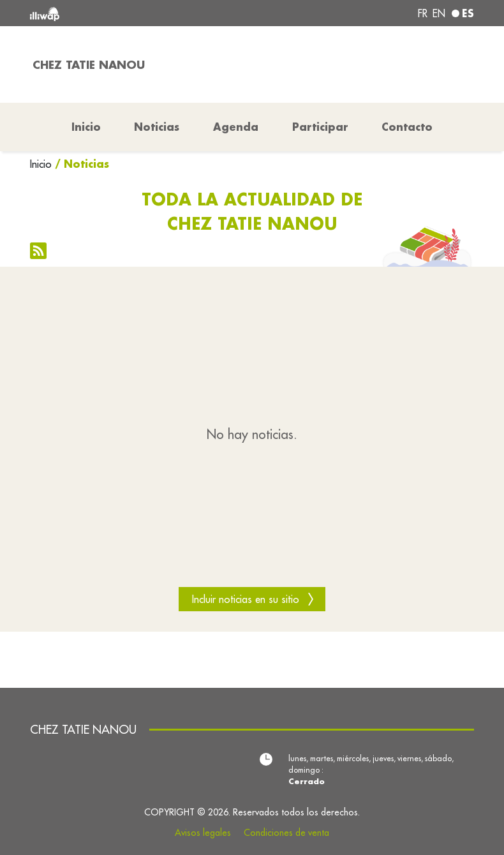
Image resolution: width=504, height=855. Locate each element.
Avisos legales (203, 833)
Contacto (407, 127)
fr (423, 13)
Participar (320, 127)
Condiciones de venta (286, 833)
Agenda (236, 127)
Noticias (157, 127)
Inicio (41, 164)
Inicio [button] (86, 127)
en (439, 13)
